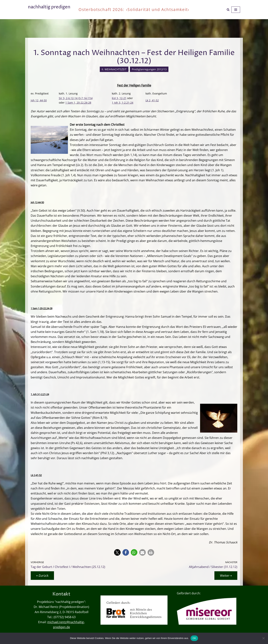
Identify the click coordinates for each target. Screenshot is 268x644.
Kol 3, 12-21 (119, 98)
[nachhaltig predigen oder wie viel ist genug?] (49, 10)
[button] (117, 552)
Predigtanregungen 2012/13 (149, 69)
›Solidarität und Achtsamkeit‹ (158, 9)
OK (194, 638)
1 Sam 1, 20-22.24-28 (78, 103)
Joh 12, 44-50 (39, 100)
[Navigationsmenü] (236, 10)
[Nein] (263, 638)
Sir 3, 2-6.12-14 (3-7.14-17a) (76, 98)
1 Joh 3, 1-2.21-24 (123, 103)
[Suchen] (228, 10)
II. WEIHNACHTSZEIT (114, 69)
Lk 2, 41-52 (152, 100)
